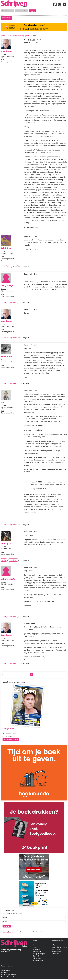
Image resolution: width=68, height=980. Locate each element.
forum (9, 36)
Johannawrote (8, 579)
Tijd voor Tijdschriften (9, 975)
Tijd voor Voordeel (7, 977)
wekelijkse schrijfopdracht (22, 36)
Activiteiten (37, 949)
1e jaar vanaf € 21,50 (11, 740)
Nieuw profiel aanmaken (8, 14)
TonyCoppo (7, 357)
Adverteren (37, 958)
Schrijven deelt (38, 960)
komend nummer (10, 731)
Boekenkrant (5, 970)
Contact (36, 956)
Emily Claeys (7, 286)
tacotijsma (6, 51)
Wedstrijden (37, 952)
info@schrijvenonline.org (11, 950)
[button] (7, 18)
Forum (35, 947)
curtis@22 (6, 543)
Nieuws (35, 945)
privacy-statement (8, 933)
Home (3, 36)
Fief (3, 402)
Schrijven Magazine (40, 954)
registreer (13, 267)
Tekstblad (4, 973)
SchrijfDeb (6, 248)
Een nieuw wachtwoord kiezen (24, 14)
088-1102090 (6, 952)
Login (4, 267)
